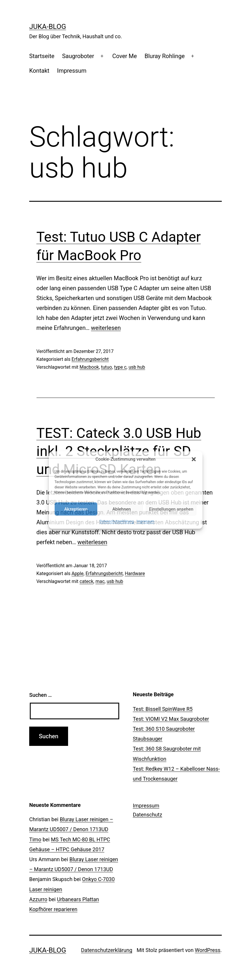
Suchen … (40, 695)
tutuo (107, 367)
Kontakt (39, 71)
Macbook (89, 367)
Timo (35, 839)
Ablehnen (121, 509)
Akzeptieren (76, 509)
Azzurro (38, 899)
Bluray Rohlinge (165, 56)
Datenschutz (148, 815)
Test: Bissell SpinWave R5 (163, 709)
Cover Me (124, 56)
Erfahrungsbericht (90, 359)
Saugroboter (78, 56)
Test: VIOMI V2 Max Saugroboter (171, 719)
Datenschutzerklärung (117, 521)
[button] (194, 459)
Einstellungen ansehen (171, 509)
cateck (86, 581)
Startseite (42, 56)
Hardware (135, 573)
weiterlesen (106, 328)
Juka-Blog (48, 27)
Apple (78, 573)
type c (120, 367)
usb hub (137, 367)
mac (100, 581)
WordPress (208, 950)
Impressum (146, 521)
